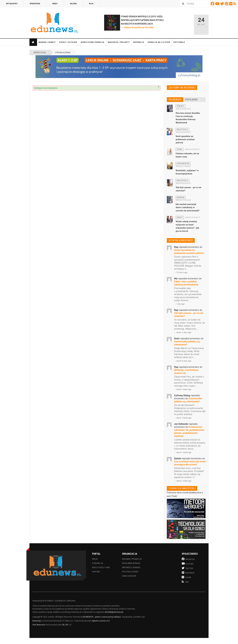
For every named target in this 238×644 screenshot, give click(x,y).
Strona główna (33, 42)
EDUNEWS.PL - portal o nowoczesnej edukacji (102, 617)
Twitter (223, 4)
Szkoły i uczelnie (69, 44)
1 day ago (179, 304)
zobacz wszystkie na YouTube (139, 27)
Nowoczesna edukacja (93, 44)
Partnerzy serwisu (131, 568)
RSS (235, 4)
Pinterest (227, 4)
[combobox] (195, 4)
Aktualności (12, 4)
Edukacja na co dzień (160, 44)
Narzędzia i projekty (120, 44)
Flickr (231, 4)
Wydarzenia (35, 4)
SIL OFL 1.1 (67, 625)
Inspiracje (140, 44)
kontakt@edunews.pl (114, 612)
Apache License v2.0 (101, 621)
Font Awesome (39, 625)
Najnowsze (175, 100)
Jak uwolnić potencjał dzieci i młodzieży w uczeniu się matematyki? (188, 207)
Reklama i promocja (132, 559)
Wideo (55, 4)
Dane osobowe (129, 576)
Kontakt (96, 572)
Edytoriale (179, 42)
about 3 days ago (183, 332)
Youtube (218, 4)
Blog (91, 4)
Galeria (73, 4)
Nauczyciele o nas (101, 568)
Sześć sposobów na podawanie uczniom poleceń (185, 139)
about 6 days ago (183, 361)
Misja (95, 559)
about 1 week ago (183, 389)
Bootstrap (37, 621)
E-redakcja (98, 563)
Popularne (191, 100)
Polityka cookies (130, 572)
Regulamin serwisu (131, 563)
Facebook (213, 4)
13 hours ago (181, 272)
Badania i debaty (48, 44)
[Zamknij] (158, 87)
